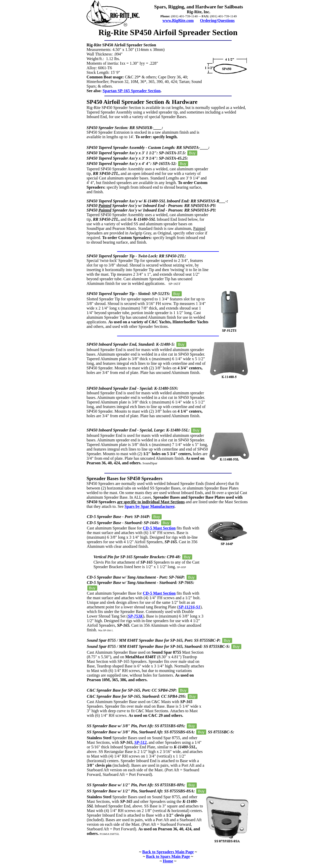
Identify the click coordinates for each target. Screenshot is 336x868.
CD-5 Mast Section (159, 528)
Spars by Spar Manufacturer (149, 506)
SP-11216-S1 (189, 607)
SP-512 (141, 742)
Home (168, 861)
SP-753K (135, 616)
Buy (192, 153)
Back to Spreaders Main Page (168, 852)
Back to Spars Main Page (168, 856)
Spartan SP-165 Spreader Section (131, 91)
